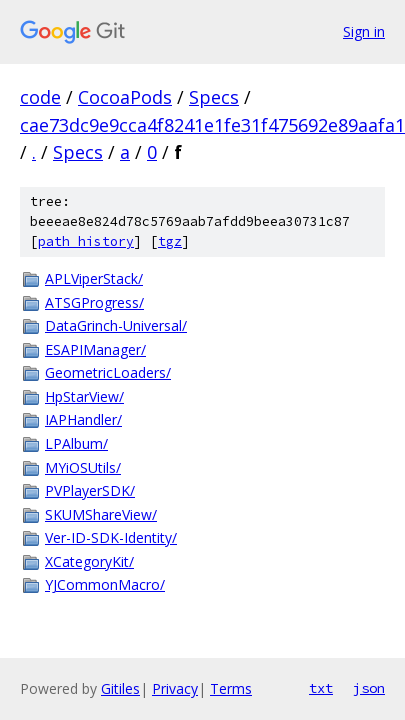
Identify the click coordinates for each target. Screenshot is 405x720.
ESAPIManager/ (95, 349)
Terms (231, 688)
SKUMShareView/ (101, 514)
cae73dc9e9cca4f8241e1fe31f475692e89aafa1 (212, 125)
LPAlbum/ (76, 443)
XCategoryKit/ (89, 561)
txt (321, 688)
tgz (170, 241)
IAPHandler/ (83, 419)
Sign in (364, 31)
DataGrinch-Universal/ (116, 325)
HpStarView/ (84, 396)
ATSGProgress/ (94, 302)
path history (86, 241)
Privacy (175, 688)
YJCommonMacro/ (105, 584)
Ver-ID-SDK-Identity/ (111, 537)
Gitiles (120, 688)
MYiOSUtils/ (83, 467)
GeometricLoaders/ (108, 372)
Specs (214, 97)
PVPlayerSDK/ (90, 490)
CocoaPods (125, 97)
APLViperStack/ (94, 278)
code (40, 97)
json (369, 688)
